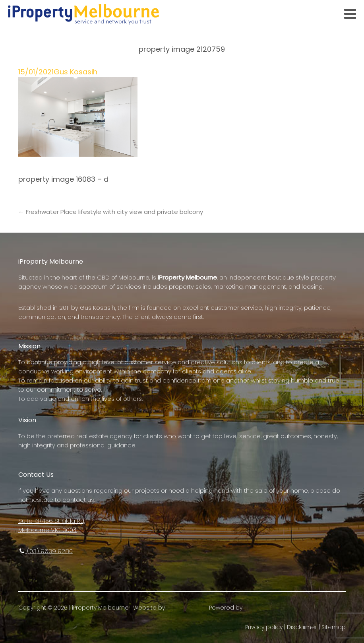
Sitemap (334, 627)
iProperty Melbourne (100, 608)
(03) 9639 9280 (45, 551)
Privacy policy (264, 627)
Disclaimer (302, 627)
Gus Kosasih (76, 72)
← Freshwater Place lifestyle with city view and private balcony (111, 212)
